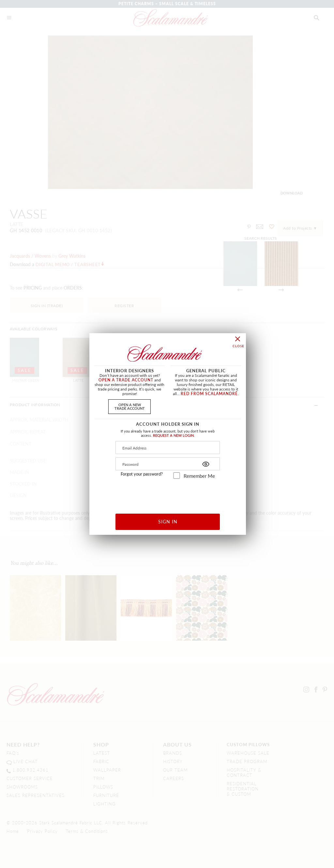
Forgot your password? (142, 474)
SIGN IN (168, 521)
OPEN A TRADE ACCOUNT (126, 380)
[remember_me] (177, 476)
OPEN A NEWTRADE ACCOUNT (130, 406)
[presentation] (168, 494)
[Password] (168, 464)
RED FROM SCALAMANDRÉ (209, 394)
